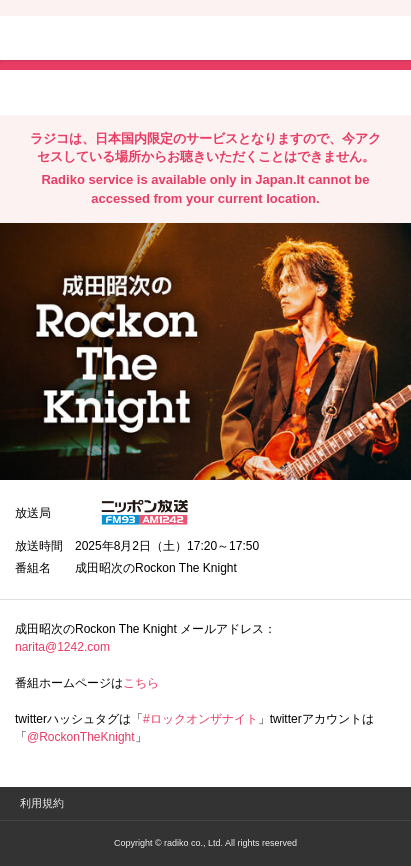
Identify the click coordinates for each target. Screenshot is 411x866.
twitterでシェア (45, 91)
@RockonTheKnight (81, 737)
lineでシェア (219, 91)
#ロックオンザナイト (200, 719)
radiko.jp (75, 40)
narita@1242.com (62, 647)
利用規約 (42, 803)
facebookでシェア (127, 91)
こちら (141, 683)
